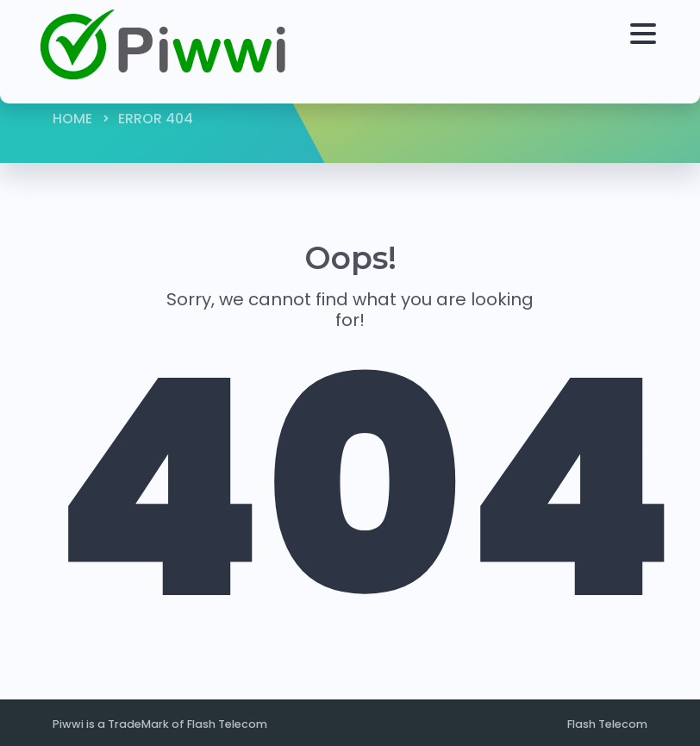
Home (72, 119)
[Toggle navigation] (639, 52)
